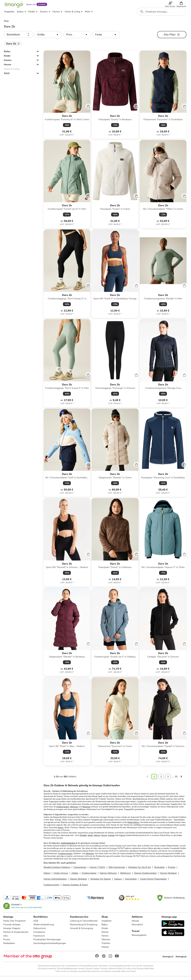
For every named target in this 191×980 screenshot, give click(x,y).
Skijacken (87, 810)
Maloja (47, 876)
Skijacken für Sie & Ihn (140, 870)
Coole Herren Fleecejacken (153, 882)
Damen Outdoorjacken (145, 876)
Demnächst (137, 928)
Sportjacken (131, 882)
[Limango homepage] (14, 5)
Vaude (90, 838)
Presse (7, 943)
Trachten (106, 947)
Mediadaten (10, 947)
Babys (7, 54)
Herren (8, 68)
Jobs (6, 939)
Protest (172, 870)
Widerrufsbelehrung (44, 928)
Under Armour (61, 876)
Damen (8, 63)
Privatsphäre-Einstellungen (47, 943)
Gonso (104, 838)
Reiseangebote (139, 939)
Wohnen (106, 943)
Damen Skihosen (108, 876)
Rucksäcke (159, 870)
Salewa (97, 838)
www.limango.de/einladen (143, 972)
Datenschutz (40, 932)
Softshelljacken (68, 846)
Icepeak (111, 838)
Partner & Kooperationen (17, 936)
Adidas (75, 876)
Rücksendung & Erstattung (84, 928)
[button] (182, 5)
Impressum (39, 939)
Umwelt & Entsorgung (82, 932)
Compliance (40, 936)
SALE (7, 76)
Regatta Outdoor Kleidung (57, 870)
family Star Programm (15, 924)
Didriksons (125, 876)
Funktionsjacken (65, 857)
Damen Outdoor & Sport (75, 888)
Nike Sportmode (117, 870)
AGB (36, 924)
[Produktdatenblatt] (67, 98)
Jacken (61, 831)
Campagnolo (80, 870)
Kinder (7, 59)
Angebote (107, 924)
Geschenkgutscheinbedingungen (50, 947)
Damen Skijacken (78, 882)
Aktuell (135, 924)
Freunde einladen (13, 928)
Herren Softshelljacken (55, 882)
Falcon (122, 838)
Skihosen (74, 810)
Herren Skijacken (168, 876)
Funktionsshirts (51, 888)
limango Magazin (12, 932)
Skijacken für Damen (101, 882)
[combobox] (162, 14)
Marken (106, 951)
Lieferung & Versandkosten (84, 924)
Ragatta (83, 838)
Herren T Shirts (97, 870)
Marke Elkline (133, 825)
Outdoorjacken (63, 810)
